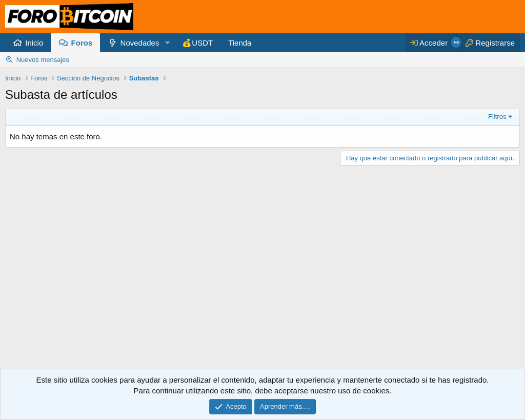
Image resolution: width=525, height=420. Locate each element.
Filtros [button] (497, 117)
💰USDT (197, 43)
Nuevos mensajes (43, 60)
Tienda (240, 43)
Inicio (34, 43)
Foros (82, 43)
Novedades (140, 43)
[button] (167, 43)
